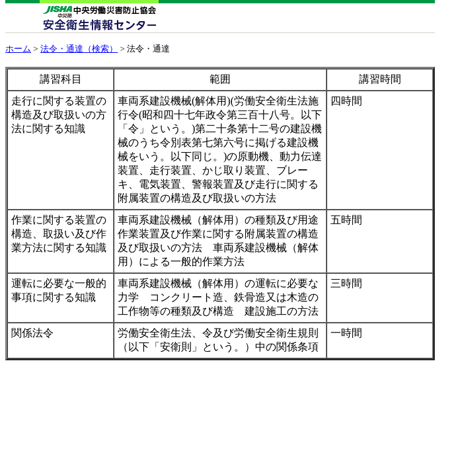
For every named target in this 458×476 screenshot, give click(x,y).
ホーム (18, 49)
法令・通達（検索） (79, 49)
